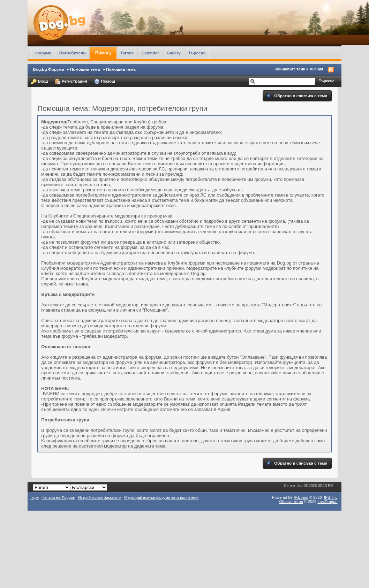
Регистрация (71, 82)
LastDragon (327, 502)
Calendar (150, 53)
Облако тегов (291, 502)
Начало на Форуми (58, 497)
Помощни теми (85, 69)
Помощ (103, 53)
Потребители (73, 53)
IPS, (331, 497)
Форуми (43, 53)
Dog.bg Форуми (48, 69)
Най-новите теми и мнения (299, 69)
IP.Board (301, 497)
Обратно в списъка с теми (297, 96)
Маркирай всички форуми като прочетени (161, 497)
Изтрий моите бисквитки (100, 497)
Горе (35, 497)
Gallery (174, 53)
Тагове (127, 53)
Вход (39, 82)
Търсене (197, 53)
